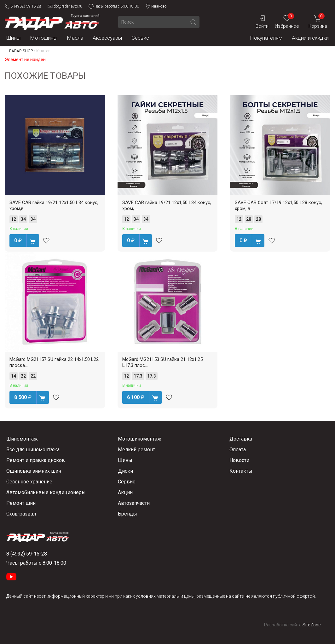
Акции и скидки (310, 38)
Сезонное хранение (29, 482)
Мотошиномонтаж (140, 439)
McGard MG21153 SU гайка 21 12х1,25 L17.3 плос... (162, 362)
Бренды (127, 514)
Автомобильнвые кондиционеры (46, 492)
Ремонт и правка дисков (36, 460)
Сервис (140, 38)
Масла (75, 38)
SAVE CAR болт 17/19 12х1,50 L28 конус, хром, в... (278, 205)
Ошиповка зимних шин (34, 471)
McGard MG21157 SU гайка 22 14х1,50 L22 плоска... (54, 362)
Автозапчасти (134, 503)
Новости (239, 460)
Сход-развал (21, 514)
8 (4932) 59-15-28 (23, 6)
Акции (125, 492)
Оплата (238, 450)
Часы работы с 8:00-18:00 (114, 6)
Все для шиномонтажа (33, 450)
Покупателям (266, 38)
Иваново (156, 6)
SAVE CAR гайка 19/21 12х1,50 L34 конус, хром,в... (54, 205)
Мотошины (44, 38)
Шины (13, 38)
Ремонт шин (21, 503)
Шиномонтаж (22, 439)
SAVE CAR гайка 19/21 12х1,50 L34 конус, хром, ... (167, 205)
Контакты (241, 471)
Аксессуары (107, 38)
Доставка (241, 439)
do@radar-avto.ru (65, 6)
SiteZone (312, 625)
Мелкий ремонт (136, 450)
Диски (125, 471)
